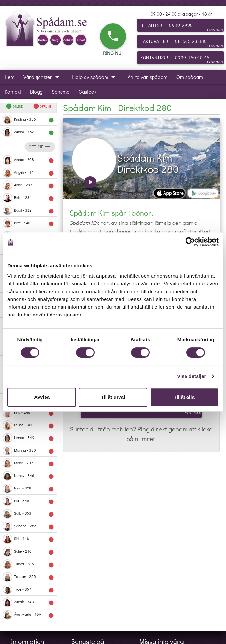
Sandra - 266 (28, 526)
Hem (9, 77)
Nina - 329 (28, 489)
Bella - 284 (28, 198)
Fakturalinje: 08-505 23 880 (182, 43)
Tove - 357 (28, 590)
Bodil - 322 (28, 211)
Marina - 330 (28, 451)
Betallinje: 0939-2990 (182, 27)
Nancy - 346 (28, 476)
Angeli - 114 (28, 173)
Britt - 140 (28, 223)
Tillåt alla (184, 397)
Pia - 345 (28, 501)
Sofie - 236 (28, 552)
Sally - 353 (28, 514)
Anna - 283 (28, 185)
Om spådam (190, 77)
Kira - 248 (28, 413)
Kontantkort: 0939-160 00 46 (182, 59)
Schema (61, 92)
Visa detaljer (192, 376)
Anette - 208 (28, 160)
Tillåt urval (113, 397)
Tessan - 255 (28, 577)
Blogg (36, 92)
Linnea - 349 (28, 438)
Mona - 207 (28, 463)
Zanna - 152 (28, 132)
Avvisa (42, 397)
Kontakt (13, 92)
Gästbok (88, 92)
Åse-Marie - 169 (28, 615)
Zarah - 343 (28, 602)
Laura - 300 (28, 425)
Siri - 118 (28, 539)
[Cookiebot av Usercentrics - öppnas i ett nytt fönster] (190, 242)
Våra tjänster (43, 77)
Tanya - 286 (28, 564)
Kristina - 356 (28, 120)
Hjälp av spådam (95, 77)
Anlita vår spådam (147, 77)
